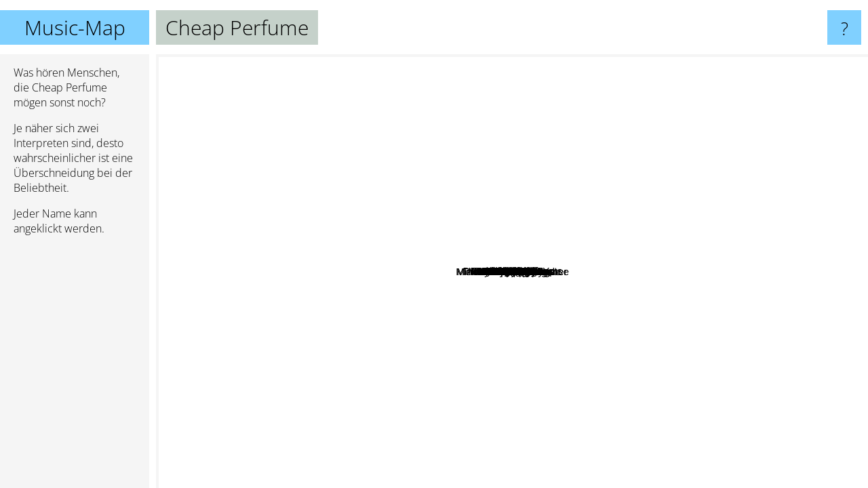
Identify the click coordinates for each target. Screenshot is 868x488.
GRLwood (427, 256)
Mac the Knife (739, 82)
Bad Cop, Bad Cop (630, 268)
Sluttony (824, 375)
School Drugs (330, 63)
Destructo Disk (425, 292)
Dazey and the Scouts (476, 277)
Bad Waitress (565, 271)
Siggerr (556, 63)
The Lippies (583, 289)
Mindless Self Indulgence (607, 438)
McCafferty (318, 208)
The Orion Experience (304, 305)
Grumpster (357, 208)
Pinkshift (600, 232)
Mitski (222, 289)
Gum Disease (295, 370)
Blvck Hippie (808, 328)
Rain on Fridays (718, 279)
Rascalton (601, 219)
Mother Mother (271, 192)
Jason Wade (834, 276)
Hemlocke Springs (596, 74)
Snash (468, 210)
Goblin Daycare (794, 181)
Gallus (630, 212)
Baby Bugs (289, 416)
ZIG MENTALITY (241, 221)
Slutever (455, 239)
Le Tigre (329, 283)
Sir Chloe (355, 408)
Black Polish (616, 151)
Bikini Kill (423, 414)
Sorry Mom (620, 248)
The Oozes (470, 287)
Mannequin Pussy (528, 99)
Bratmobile (465, 334)
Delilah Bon (270, 479)
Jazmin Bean (498, 458)
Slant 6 (586, 244)
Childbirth (691, 171)
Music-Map (75, 27)
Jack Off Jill (481, 479)
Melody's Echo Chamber (609, 479)
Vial (636, 383)
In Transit (293, 81)
